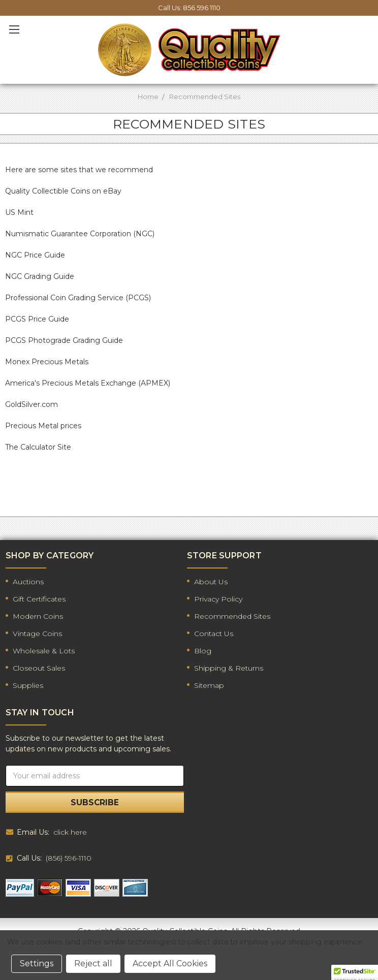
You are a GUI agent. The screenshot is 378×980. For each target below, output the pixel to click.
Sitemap (209, 685)
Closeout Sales (39, 668)
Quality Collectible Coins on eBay (63, 191)
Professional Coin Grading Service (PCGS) (78, 298)
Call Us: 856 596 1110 (189, 8)
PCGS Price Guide (37, 319)
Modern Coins (38, 616)
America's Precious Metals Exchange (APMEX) (88, 383)
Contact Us (214, 634)
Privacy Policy (218, 599)
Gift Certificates (39, 599)
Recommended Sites (232, 616)
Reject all (93, 963)
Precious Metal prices (43, 426)
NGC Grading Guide (40, 276)
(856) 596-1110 (69, 858)
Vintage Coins (37, 634)
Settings (37, 963)
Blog (203, 651)
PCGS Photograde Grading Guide (64, 340)
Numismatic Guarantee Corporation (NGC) (80, 234)
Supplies (28, 685)
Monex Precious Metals (47, 362)
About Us (211, 582)
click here (70, 832)
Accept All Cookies (170, 963)
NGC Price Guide (35, 255)
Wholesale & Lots (44, 651)
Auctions (28, 582)
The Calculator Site (38, 447)
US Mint (19, 212)
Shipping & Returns (229, 668)
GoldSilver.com (31, 404)
